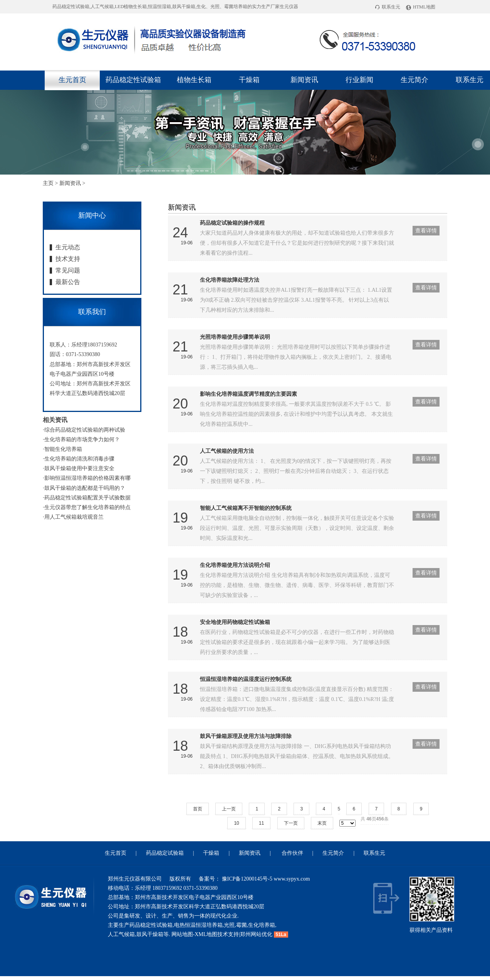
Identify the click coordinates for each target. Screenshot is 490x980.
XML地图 (206, 934)
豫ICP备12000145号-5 (246, 879)
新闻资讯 (304, 80)
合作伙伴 (292, 853)
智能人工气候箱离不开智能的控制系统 (246, 508)
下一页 (291, 823)
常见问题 (68, 270)
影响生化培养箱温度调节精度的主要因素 (248, 394)
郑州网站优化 (256, 934)
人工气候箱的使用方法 (227, 451)
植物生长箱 (194, 80)
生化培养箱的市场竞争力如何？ (82, 440)
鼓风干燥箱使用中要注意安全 (79, 468)
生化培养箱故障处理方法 (230, 280)
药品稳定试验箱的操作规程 (232, 223)
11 (261, 823)
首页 (198, 809)
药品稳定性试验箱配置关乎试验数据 (87, 498)
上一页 (229, 809)
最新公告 (68, 282)
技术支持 (68, 259)
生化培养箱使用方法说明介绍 (235, 565)
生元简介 (414, 80)
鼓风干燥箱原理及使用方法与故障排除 (246, 736)
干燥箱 (249, 80)
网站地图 (182, 934)
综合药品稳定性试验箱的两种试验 (85, 430)
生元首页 (72, 80)
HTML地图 (421, 7)
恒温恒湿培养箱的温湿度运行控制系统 (246, 679)
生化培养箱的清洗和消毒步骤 (79, 459)
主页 (48, 183)
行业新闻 (359, 80)
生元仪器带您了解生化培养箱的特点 (87, 507)
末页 (322, 823)
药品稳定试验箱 (165, 853)
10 (236, 823)
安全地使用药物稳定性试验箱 (235, 622)
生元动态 (68, 247)
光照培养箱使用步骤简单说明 (235, 337)
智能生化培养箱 (63, 449)
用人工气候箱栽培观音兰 (74, 517)
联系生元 (388, 7)
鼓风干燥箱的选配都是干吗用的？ (85, 488)
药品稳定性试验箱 (133, 80)
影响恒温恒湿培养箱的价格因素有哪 (87, 478)
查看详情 (426, 231)
